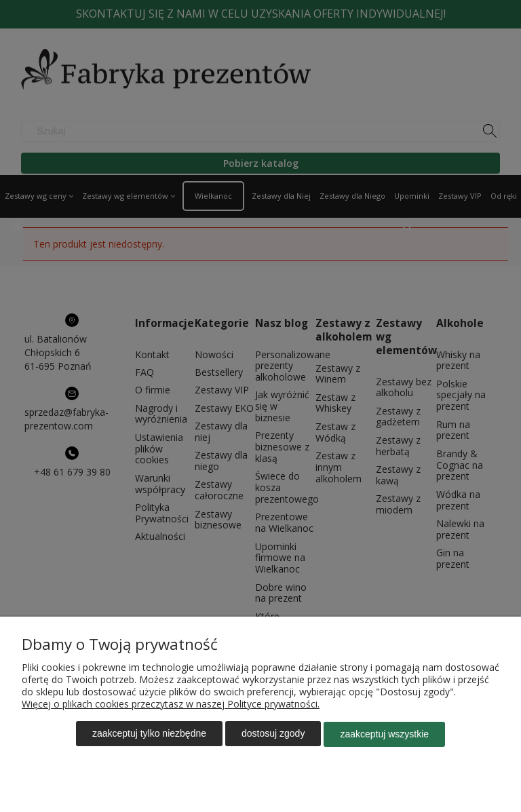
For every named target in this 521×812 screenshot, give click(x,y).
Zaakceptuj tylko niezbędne (149, 734)
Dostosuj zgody (273, 734)
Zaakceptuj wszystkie (384, 734)
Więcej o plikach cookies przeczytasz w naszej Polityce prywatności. (171, 704)
